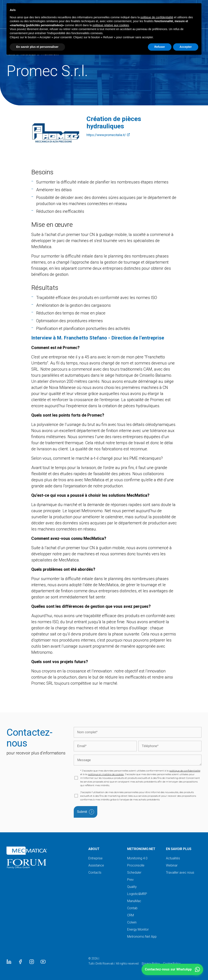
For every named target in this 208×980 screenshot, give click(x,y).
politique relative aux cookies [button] (111, 25)
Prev (130, 880)
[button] (172, 969)
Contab (132, 908)
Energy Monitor (138, 929)
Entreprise (95, 858)
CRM (131, 915)
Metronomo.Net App (142, 937)
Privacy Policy (151, 964)
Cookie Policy (172, 964)
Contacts (95, 873)
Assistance (96, 865)
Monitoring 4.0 (137, 858)
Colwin (132, 922)
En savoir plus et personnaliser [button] (37, 47)
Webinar (172, 865)
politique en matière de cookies (106, 774)
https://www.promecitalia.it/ (108, 135)
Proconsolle (136, 865)
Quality (132, 887)
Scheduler (134, 873)
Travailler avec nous (180, 873)
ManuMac (134, 901)
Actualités (173, 858)
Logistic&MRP (137, 894)
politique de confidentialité (185, 771)
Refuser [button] (160, 47)
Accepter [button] (186, 47)
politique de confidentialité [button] (157, 17)
